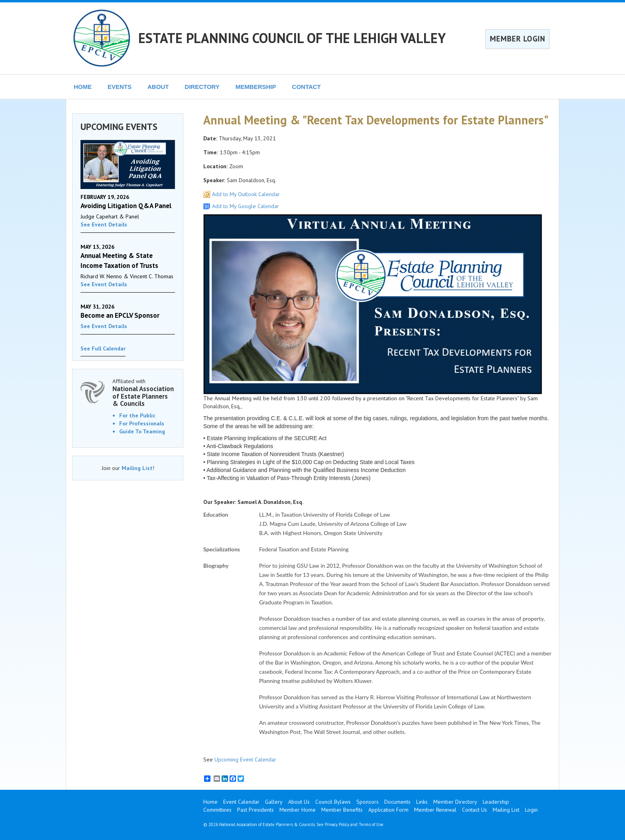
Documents (397, 802)
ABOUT (158, 87)
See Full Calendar (103, 348)
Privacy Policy (337, 824)
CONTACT (307, 87)
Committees (217, 810)
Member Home (298, 810)
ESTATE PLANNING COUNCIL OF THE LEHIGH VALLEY (292, 38)
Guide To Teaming (142, 431)
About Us (299, 802)
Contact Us (475, 810)
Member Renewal (435, 810)
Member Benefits (342, 810)
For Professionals (142, 423)
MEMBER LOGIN (518, 39)
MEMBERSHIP (256, 87)
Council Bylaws (333, 802)
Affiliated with (144, 392)
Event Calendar (241, 802)
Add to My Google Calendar (246, 206)
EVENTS (120, 87)
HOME (83, 87)
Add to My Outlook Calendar (246, 194)
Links (422, 802)
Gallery (274, 802)
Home (210, 802)
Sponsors (368, 802)
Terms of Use (371, 824)
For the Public (137, 415)
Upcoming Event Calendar (245, 759)
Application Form (388, 810)
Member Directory (455, 802)
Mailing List (137, 468)
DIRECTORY (202, 87)
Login (531, 810)
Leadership (496, 802)
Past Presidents (256, 810)
